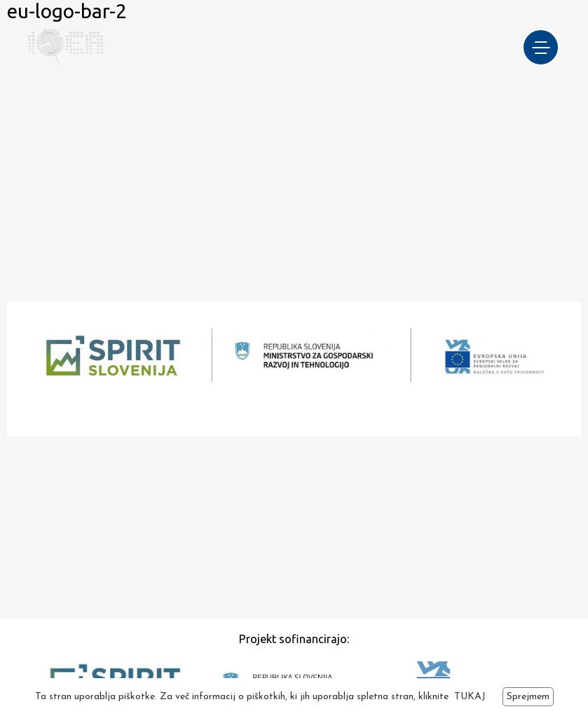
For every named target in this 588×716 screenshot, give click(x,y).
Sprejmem (528, 697)
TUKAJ (470, 697)
